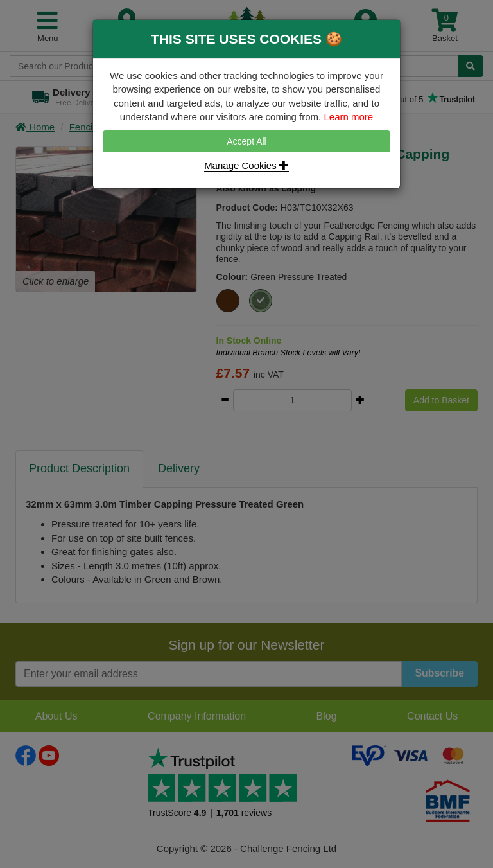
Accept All (246, 141)
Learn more (348, 117)
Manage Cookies (246, 165)
